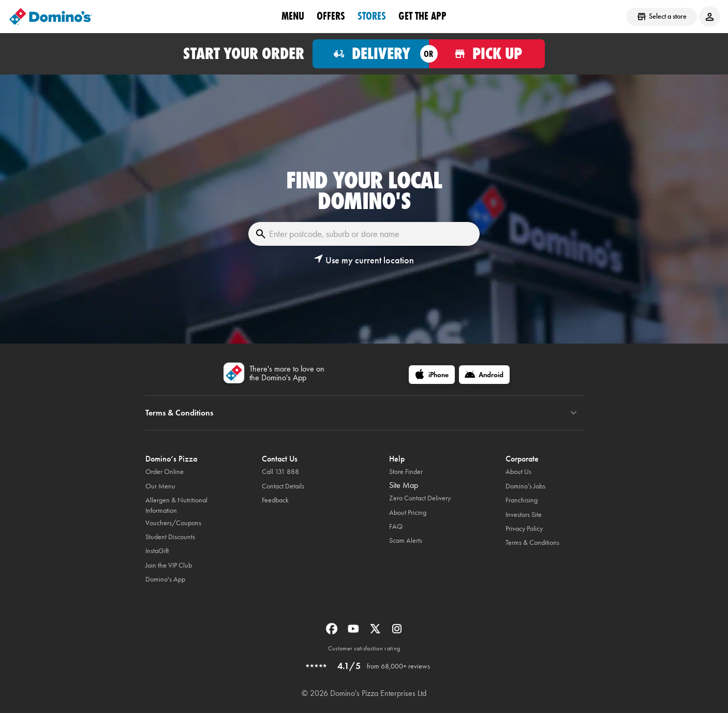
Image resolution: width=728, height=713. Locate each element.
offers (331, 16)
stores (372, 16)
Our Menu (160, 486)
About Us (518, 472)
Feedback (275, 500)
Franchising (522, 500)
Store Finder (406, 472)
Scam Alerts (406, 540)
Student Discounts (170, 537)
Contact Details (283, 486)
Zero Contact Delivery (420, 498)
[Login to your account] (709, 17)
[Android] (484, 375)
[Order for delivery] (371, 54)
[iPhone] (432, 375)
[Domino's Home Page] (51, 17)
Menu (293, 16)
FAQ (396, 526)
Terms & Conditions (532, 543)
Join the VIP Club (169, 565)
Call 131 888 (280, 472)
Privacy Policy (524, 529)
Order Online (165, 472)
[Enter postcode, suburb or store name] (364, 234)
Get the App (422, 16)
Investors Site (524, 515)
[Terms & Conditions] (574, 413)
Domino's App (165, 579)
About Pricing (408, 513)
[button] (364, 260)
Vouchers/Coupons (173, 523)
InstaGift (157, 551)
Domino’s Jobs (525, 486)
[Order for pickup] (487, 54)
